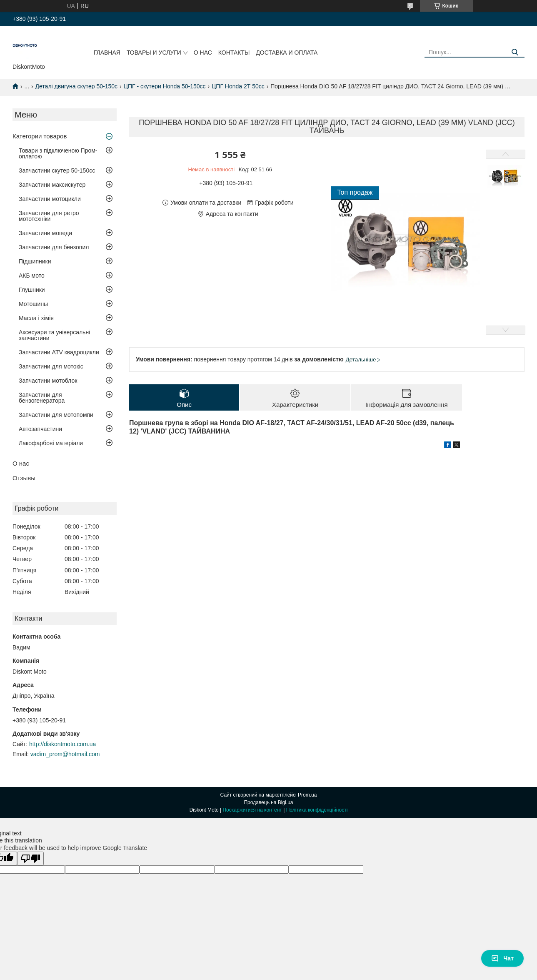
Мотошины (33, 304)
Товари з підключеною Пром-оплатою (58, 153)
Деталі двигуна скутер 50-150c (77, 86)
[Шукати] (515, 52)
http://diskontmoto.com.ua (62, 744)
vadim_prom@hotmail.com (65, 754)
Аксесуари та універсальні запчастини (54, 335)
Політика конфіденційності (317, 810)
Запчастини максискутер (52, 185)
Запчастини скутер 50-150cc (57, 170)
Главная (107, 53)
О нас (203, 53)
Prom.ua (307, 795)
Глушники (32, 290)
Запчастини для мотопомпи (56, 415)
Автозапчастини (40, 429)
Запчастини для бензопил (54, 247)
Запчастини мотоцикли (50, 199)
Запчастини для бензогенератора (42, 398)
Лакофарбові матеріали (51, 443)
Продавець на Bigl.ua (268, 802)
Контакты (234, 53)
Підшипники (35, 261)
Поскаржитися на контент (252, 810)
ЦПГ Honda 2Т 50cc (238, 86)
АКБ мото (32, 276)
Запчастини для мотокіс (51, 366)
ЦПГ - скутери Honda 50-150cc (165, 86)
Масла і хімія (36, 318)
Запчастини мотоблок (48, 381)
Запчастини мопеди (45, 233)
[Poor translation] (30, 858)
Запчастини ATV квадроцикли (59, 352)
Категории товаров (40, 136)
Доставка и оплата (287, 53)
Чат (502, 958)
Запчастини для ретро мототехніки (49, 216)
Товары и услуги (154, 53)
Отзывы (24, 478)
